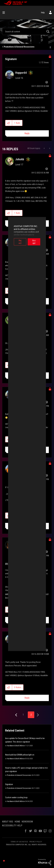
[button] (9, 123)
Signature (9, 784)
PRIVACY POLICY (36, 842)
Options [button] (50, 47)
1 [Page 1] (23, 715)
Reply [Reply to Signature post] (27, 133)
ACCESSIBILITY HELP (12, 826)
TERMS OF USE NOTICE (19, 842)
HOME (17, 822)
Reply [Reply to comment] (27, 698)
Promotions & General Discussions (19, 47)
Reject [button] (16, 241)
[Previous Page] (16, 715)
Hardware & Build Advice (16, 746)
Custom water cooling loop (16, 797)
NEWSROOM (27, 822)
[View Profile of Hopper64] (21, 73)
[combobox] (27, 31)
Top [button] (4, 861)
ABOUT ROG (8, 822)
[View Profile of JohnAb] (20, 159)
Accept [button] (38, 241)
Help (43, 13)
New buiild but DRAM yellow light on (20, 755)
